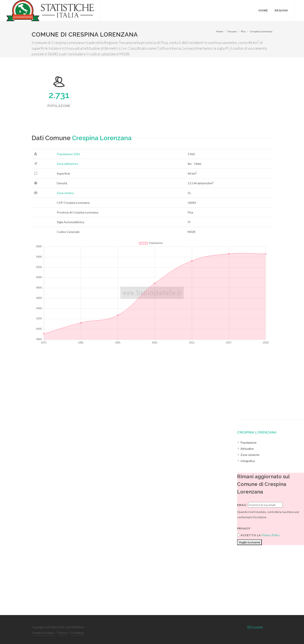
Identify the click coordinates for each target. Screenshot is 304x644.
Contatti (255, 627)
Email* (242, 505)
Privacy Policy (271, 535)
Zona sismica (65, 193)
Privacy (63, 633)
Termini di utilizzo (43, 633)
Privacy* (244, 528)
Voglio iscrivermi (249, 542)
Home (220, 31)
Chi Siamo (77, 633)
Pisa (243, 31)
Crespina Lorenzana (261, 31)
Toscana (232, 31)
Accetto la (249, 535)
